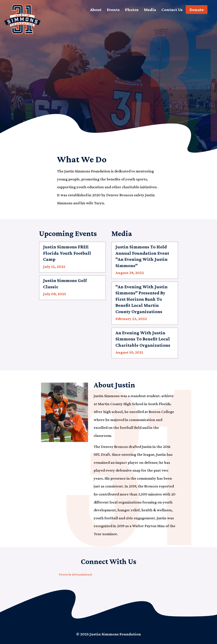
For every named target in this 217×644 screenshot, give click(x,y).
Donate (197, 10)
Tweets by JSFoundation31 (75, 574)
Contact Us (172, 10)
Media (150, 10)
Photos (132, 10)
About (96, 10)
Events (113, 10)
